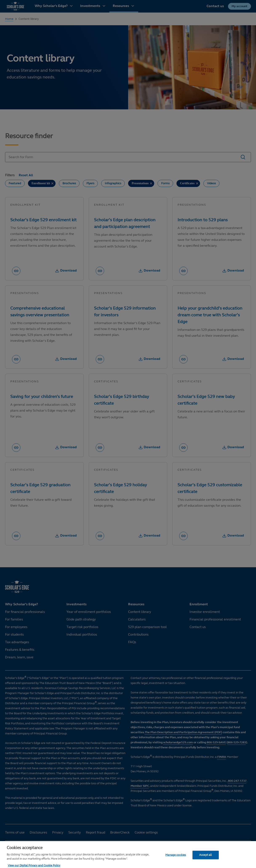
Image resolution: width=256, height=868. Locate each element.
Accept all (206, 862)
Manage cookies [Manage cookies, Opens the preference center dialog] (176, 862)
